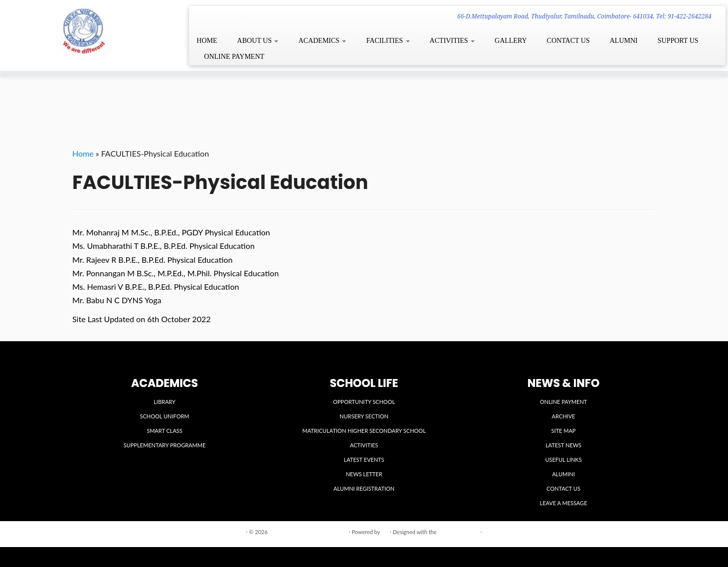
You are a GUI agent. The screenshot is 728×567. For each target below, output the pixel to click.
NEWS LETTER (364, 474)
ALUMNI (624, 41)
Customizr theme (458, 532)
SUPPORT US (678, 41)
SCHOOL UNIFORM (164, 416)
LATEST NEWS (563, 445)
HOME (207, 41)
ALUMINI (563, 474)
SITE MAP (564, 431)
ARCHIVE (564, 416)
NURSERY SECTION (364, 416)
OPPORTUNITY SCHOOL (364, 402)
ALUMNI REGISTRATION (364, 488)
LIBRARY (165, 402)
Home (83, 153)
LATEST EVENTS (364, 460)
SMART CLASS (165, 431)
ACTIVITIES (453, 41)
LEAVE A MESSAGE (564, 503)
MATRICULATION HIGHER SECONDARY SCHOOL (364, 431)
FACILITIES (388, 41)
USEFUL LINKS (563, 460)
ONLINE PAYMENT (234, 57)
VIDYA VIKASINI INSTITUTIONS (308, 532)
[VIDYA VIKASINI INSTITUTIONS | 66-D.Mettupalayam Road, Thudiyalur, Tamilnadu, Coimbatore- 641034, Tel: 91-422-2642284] (84, 30)
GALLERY (511, 41)
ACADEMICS (322, 41)
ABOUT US (258, 41)
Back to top (642, 531)
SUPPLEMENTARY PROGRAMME (165, 445)
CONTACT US (568, 41)
